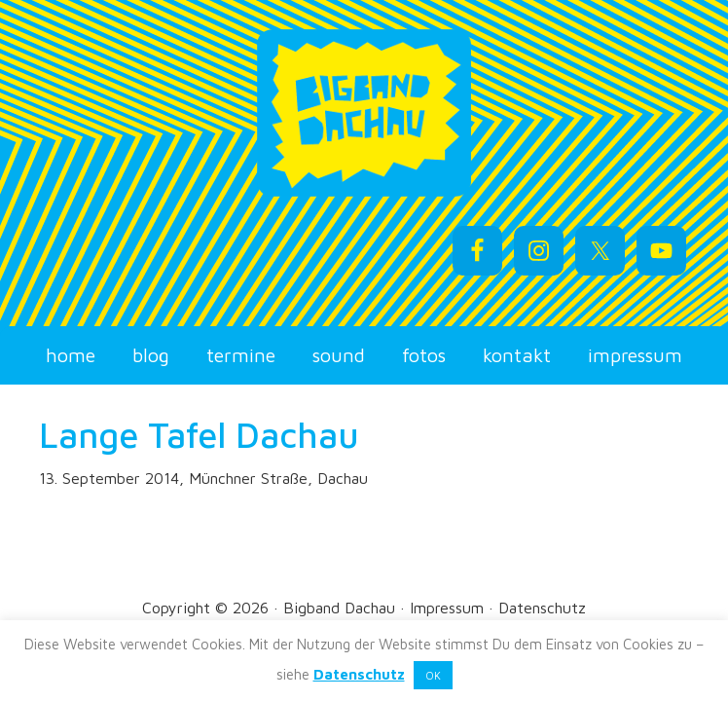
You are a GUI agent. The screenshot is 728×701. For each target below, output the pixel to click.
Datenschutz (542, 608)
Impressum (447, 608)
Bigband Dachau (364, 113)
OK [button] (433, 675)
